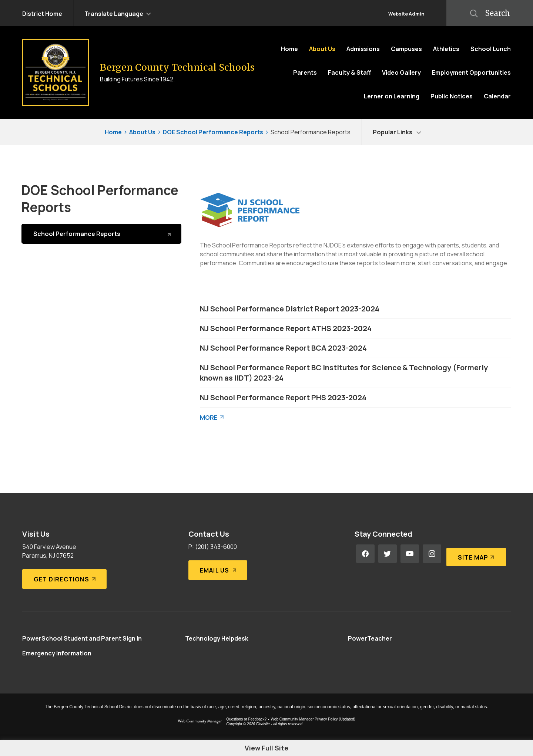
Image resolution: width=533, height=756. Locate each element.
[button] (118, 13)
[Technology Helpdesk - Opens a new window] (217, 638)
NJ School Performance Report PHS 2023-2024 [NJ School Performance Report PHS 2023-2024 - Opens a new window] (283, 397)
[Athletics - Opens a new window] (446, 49)
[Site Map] (475, 554)
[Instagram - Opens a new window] (432, 554)
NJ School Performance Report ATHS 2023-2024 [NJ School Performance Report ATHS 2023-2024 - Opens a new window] (286, 328)
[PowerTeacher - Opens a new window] (370, 638)
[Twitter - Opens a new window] (388, 554)
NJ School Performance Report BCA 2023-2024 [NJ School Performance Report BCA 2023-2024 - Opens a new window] (283, 348)
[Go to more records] (212, 416)
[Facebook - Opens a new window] (365, 554)
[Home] (289, 49)
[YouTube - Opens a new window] (410, 554)
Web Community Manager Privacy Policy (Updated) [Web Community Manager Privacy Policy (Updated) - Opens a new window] (313, 719)
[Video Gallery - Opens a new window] (401, 72)
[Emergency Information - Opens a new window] (57, 653)
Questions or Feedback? (246, 719)
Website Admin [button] (406, 14)
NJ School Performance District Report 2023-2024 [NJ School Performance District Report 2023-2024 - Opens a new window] (290, 309)
